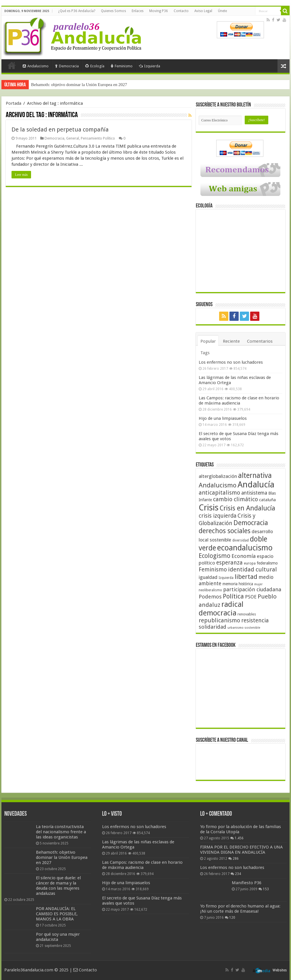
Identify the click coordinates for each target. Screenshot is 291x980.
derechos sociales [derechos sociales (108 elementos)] (225, 531)
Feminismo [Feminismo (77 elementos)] (213, 570)
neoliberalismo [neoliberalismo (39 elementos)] (210, 590)
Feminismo (122, 66)
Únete (222, 11)
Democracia (67, 66)
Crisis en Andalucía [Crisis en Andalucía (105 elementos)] (247, 508)
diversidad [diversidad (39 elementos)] (241, 540)
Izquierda (150, 66)
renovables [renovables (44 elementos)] (247, 614)
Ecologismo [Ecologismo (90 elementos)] (215, 556)
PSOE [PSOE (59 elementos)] (251, 597)
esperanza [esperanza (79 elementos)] (229, 563)
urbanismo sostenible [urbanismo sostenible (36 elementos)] (244, 628)
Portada (12, 65)
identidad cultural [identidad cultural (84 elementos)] (252, 569)
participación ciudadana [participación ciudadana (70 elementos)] (252, 589)
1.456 (239, 838)
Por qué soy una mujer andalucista (58, 937)
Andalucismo (36, 66)
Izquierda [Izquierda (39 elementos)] (226, 578)
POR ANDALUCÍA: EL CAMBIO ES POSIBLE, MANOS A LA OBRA (57, 914)
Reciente (231, 341)
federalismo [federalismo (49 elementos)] (267, 563)
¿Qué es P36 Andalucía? (77, 11)
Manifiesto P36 (247, 883)
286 (236, 859)
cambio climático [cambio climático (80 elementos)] (236, 499)
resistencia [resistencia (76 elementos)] (255, 620)
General (73, 138)
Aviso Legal (203, 11)
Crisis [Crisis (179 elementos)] (209, 508)
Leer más (21, 175)
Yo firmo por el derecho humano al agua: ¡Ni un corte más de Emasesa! (240, 909)
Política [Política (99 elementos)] (233, 596)
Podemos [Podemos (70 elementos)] (210, 597)
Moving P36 (159, 11)
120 (232, 918)
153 (266, 889)
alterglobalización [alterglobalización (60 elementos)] (218, 476)
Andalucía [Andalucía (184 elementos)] (256, 485)
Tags (205, 353)
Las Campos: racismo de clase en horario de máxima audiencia (239, 401)
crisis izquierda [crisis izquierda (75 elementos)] (218, 516)
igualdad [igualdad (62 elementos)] (208, 577)
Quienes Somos (113, 11)
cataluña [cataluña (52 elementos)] (267, 500)
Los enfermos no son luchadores (231, 362)
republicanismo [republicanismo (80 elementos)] (219, 620)
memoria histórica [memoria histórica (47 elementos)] (238, 584)
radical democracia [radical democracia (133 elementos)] (221, 609)
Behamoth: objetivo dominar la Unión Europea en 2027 (79, 85)
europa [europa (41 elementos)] (250, 563)
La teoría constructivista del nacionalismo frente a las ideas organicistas (61, 832)
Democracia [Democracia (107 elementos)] (251, 523)
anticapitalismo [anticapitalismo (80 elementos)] (219, 493)
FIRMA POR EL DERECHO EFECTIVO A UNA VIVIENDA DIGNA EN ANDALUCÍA (241, 850)
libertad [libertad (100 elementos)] (246, 577)
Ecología (95, 66)
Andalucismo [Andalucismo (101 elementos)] (218, 485)
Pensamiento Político (98, 138)
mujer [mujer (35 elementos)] (258, 584)
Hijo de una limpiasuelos (223, 418)
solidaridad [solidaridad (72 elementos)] (212, 627)
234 (238, 874)
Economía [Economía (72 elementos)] (244, 556)
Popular (208, 341)
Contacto (181, 11)
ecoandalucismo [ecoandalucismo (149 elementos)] (245, 548)
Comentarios (260, 341)
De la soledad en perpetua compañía (60, 129)
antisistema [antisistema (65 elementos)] (254, 493)
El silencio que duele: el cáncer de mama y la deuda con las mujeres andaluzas (58, 886)
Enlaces (138, 11)
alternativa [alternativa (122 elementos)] (255, 475)
